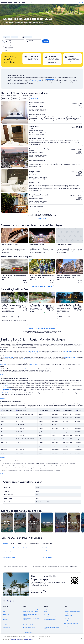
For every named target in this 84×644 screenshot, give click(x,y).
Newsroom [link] (5, 619)
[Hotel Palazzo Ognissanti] (56, 203)
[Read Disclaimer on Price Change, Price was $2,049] (73, 127)
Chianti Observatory (8, 357)
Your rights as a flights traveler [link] (71, 626)
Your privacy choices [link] (48, 625)
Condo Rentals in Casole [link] (9, 557)
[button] (42, 538)
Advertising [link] (5, 625)
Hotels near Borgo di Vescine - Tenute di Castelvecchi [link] (16, 548)
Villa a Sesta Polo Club (70, 357)
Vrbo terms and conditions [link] (50, 619)
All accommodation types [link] (29, 627)
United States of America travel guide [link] (31, 609)
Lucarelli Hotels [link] (6, 560)
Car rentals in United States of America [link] (32, 625)
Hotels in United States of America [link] (31, 612)
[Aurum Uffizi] (56, 135)
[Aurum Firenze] (56, 181)
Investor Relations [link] (7, 622)
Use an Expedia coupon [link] (69, 621)
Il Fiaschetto (28, 369)
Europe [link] (15, 2)
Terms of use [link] (46, 614)
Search (78, 41)
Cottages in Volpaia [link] (8, 551)
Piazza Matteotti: (7, 389)
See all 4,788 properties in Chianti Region (42, 328)
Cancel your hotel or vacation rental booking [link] (72, 612)
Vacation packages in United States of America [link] (31, 619)
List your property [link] (7, 614)
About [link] (4, 609)
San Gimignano (50, 79)
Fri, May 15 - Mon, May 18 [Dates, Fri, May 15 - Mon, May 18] (48, 42)
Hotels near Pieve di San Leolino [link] (51, 560)
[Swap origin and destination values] (20, 41)
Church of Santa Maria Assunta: (11, 393)
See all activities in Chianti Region (42, 286)
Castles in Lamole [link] (7, 554)
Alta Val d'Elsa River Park (29, 359)
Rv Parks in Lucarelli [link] (47, 557)
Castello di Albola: (7, 386)
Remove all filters (35, 98)
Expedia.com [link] (4, 2)
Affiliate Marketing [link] (7, 627)
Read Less (3, 375)
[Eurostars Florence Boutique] (56, 158)
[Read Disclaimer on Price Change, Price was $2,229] (73, 149)
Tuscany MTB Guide (35, 364)
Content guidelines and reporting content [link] (51, 628)
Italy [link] (19, 2)
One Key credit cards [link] (28, 633)
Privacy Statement (16, 640)
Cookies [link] (45, 612)
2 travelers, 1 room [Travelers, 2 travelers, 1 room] (67, 42)
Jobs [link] (4, 612)
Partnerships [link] (5, 617)
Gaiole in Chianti (37, 80)
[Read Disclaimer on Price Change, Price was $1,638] (73, 103)
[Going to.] (28, 41)
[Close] (81, 639)
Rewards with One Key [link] (28, 630)
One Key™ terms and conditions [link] (51, 617)
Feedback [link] (5, 630)
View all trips (42, 218)
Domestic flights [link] (27, 622)
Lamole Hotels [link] (46, 551)
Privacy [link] (45, 609)
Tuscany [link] (24, 2)
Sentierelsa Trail (12, 363)
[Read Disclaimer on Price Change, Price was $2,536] (73, 196)
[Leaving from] (11, 41)
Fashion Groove (67, 351)
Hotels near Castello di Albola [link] (50, 554)
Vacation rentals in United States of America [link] (31, 615)
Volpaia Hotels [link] (46, 548)
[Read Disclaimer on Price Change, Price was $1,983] (73, 172)
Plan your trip (80, 2)
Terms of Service (28, 640)
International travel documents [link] (71, 623)
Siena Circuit (3, 364)
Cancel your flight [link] (68, 616)
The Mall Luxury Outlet (33, 351)
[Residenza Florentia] (56, 112)
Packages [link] (10, 2)
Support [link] (66, 609)
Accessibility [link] (46, 622)
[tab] (29, 32)
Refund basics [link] (67, 618)
